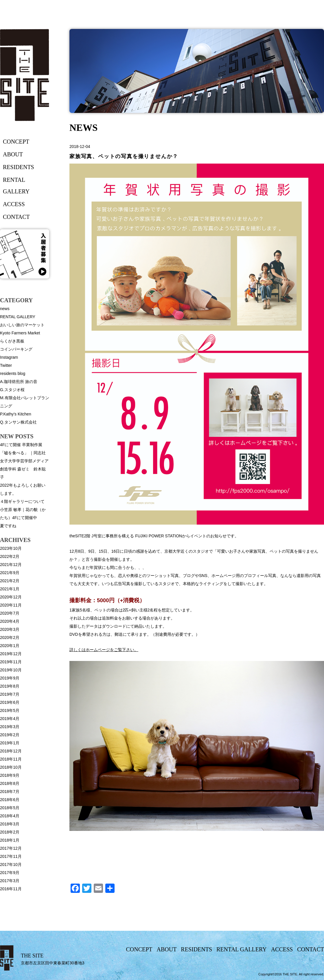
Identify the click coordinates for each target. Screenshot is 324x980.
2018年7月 (10, 792)
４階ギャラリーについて (22, 501)
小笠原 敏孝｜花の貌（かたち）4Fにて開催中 (23, 514)
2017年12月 (11, 848)
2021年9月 (10, 573)
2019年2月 (10, 735)
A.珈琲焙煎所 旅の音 (19, 382)
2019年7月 (10, 694)
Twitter (6, 365)
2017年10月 (11, 864)
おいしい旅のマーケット (22, 325)
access (14, 204)
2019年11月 (11, 662)
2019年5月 (10, 710)
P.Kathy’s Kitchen (16, 414)
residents (19, 167)
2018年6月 (10, 800)
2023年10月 (11, 548)
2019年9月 (10, 678)
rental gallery (16, 186)
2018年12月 (11, 751)
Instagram (9, 357)
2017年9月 (10, 873)
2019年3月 (10, 727)
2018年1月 (10, 840)
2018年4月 (10, 816)
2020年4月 (10, 621)
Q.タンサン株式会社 (18, 422)
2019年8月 (10, 686)
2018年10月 (11, 767)
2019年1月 (10, 743)
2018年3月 (10, 824)
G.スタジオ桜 (12, 390)
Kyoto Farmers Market (20, 333)
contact (16, 217)
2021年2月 (10, 581)
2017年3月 (10, 881)
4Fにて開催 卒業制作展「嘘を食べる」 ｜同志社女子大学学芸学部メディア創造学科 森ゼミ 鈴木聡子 (24, 461)
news (5, 309)
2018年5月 (10, 808)
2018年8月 (10, 783)
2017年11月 (11, 856)
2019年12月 (11, 654)
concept (16, 142)
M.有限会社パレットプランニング (25, 402)
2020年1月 (10, 646)
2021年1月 (10, 589)
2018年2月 (10, 832)
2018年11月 (11, 759)
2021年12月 (11, 565)
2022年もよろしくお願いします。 (23, 489)
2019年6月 (10, 702)
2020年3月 (10, 629)
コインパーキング (16, 349)
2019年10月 (11, 670)
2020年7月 (10, 613)
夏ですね (8, 526)
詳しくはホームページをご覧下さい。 (104, 650)
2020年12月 (11, 597)
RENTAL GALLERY (18, 317)
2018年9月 (10, 775)
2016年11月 (11, 889)
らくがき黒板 (12, 341)
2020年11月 (11, 605)
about (13, 154)
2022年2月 (10, 556)
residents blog (13, 373)
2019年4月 (10, 719)
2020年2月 (10, 638)
